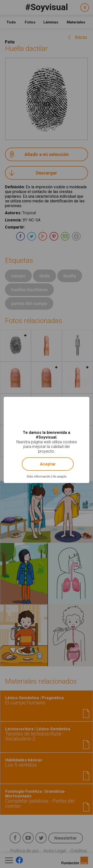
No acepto (60, 476)
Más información (39, 476)
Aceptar (48, 464)
